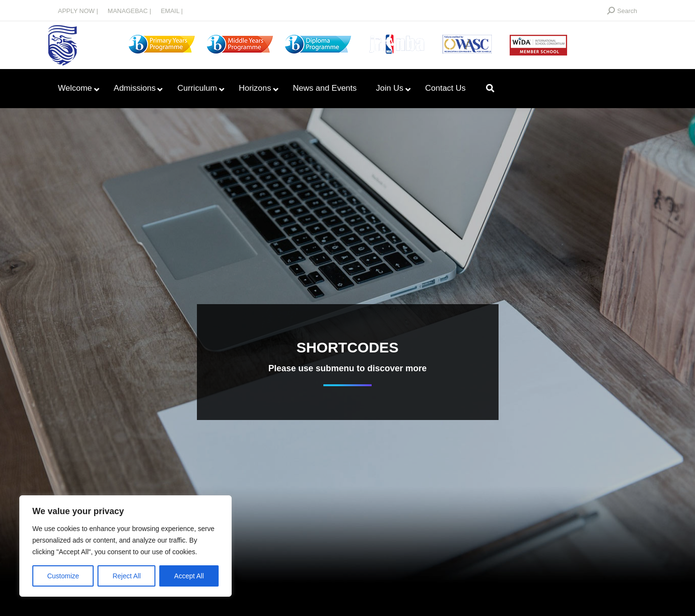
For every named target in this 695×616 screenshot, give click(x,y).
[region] (125, 546)
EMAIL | (172, 11)
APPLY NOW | (78, 11)
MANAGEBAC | (129, 11)
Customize (63, 576)
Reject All (126, 576)
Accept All (189, 576)
